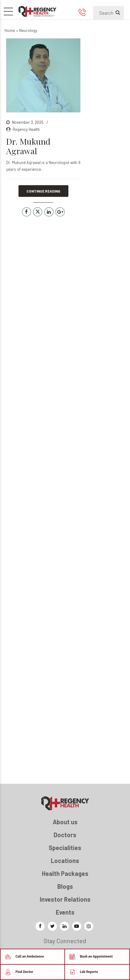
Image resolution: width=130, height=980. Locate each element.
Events (65, 912)
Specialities (65, 848)
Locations (65, 861)
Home (10, 30)
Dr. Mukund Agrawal (28, 146)
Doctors (65, 835)
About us (65, 822)
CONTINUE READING (43, 191)
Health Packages (65, 873)
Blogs (65, 886)
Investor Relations (65, 899)
